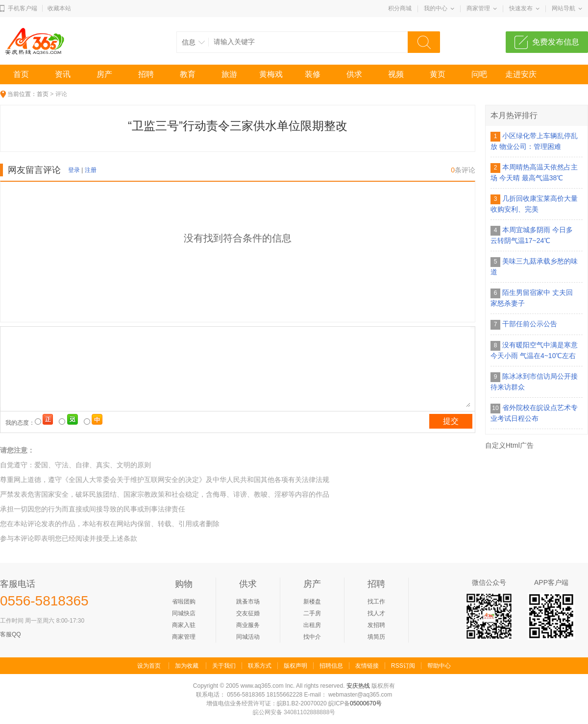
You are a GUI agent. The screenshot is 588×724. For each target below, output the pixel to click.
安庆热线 (358, 686)
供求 (354, 74)
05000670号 (366, 703)
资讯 (63, 74)
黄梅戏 (271, 74)
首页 (21, 74)
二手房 (312, 613)
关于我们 (224, 666)
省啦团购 (184, 602)
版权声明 (295, 666)
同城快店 (184, 613)
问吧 (479, 74)
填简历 (376, 637)
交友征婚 (248, 613)
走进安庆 (521, 74)
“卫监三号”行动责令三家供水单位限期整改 (238, 126)
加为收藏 (187, 666)
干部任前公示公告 (530, 324)
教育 (188, 74)
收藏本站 (59, 8)
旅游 (229, 74)
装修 (313, 74)
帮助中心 (439, 666)
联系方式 (260, 666)
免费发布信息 (556, 42)
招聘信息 (331, 666)
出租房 (312, 625)
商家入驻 (184, 625)
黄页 (438, 74)
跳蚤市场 (248, 602)
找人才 (376, 613)
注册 (91, 170)
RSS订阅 (403, 666)
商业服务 (248, 625)
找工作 (376, 602)
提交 (451, 421)
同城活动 (248, 637)
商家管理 (478, 8)
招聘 (146, 74)
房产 (104, 74)
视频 (396, 74)
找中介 (312, 637)
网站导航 (563, 8)
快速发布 (521, 8)
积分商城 (400, 8)
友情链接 (367, 666)
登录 (74, 170)
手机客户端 (23, 8)
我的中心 (436, 8)
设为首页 (149, 666)
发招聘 (376, 625)
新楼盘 (312, 602)
